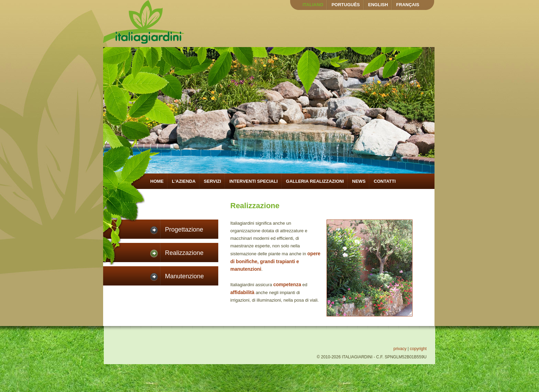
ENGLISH (378, 5)
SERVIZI (212, 181)
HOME (157, 181)
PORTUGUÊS (345, 5)
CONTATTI (385, 181)
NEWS (359, 181)
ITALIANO (313, 5)
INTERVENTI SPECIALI (254, 181)
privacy (400, 349)
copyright (418, 349)
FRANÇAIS (408, 5)
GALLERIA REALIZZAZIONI (315, 181)
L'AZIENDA (184, 181)
